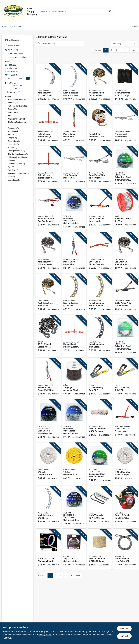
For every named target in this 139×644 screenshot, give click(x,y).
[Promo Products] (6, 45)
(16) (19, 119)
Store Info (134, 26)
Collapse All (17, 86)
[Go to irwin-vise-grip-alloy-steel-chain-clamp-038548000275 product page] (100, 507)
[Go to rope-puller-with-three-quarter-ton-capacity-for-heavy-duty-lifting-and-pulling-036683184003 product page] (100, 167)
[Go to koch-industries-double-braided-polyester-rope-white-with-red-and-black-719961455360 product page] (49, 84)
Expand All (17, 88)
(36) (12, 109)
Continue (124, 628)
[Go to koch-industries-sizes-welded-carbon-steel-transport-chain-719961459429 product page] (74, 294)
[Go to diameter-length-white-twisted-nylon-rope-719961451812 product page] (125, 464)
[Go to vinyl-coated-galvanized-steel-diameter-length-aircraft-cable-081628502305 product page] (74, 421)
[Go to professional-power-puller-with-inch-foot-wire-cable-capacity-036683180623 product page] (125, 125)
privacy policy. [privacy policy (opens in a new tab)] (45, 635)
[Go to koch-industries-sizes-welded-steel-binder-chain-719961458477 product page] (100, 84)
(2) (18, 154)
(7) (14, 131)
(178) (17, 99)
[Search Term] (76, 11)
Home (4, 26)
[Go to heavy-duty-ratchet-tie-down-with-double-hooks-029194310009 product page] (100, 378)
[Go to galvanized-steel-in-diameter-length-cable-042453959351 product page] (125, 210)
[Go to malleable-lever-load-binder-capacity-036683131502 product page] (100, 210)
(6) (13, 135)
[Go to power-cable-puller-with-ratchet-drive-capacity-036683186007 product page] (74, 253)
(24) (12, 116)
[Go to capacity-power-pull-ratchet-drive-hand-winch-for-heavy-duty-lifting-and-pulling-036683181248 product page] (74, 167)
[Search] (111, 11)
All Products (13, 50)
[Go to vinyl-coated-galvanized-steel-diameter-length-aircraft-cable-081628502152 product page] (49, 421)
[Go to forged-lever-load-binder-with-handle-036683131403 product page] (125, 421)
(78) (13, 103)
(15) (17, 123)
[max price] (20, 78)
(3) (14, 144)
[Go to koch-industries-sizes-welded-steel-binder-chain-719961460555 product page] (49, 294)
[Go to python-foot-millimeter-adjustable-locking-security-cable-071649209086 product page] (125, 507)
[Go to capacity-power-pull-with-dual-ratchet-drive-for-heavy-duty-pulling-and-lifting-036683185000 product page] (49, 378)
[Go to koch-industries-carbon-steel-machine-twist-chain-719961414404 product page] (74, 84)
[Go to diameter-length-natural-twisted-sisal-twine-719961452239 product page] (100, 550)
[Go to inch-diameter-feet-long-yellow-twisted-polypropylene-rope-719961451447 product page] (74, 464)
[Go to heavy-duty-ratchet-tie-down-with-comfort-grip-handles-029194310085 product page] (125, 378)
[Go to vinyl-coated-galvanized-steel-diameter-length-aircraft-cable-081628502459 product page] (74, 507)
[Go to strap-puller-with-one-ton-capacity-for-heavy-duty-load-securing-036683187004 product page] (49, 210)
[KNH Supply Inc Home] (13, 11)
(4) (14, 141)
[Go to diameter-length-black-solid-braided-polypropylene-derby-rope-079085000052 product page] (125, 84)
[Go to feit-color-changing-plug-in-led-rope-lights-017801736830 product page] (49, 550)
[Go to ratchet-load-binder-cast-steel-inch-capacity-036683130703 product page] (49, 167)
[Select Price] (28, 78)
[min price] (10, 78)
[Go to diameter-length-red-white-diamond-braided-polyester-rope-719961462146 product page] (100, 421)
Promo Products (15, 45)
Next (134, 50)
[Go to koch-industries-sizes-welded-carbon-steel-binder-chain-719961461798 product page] (49, 253)
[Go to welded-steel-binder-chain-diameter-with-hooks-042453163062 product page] (49, 336)
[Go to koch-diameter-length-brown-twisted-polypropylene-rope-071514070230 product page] (100, 125)
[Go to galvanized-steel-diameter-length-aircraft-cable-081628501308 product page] (125, 167)
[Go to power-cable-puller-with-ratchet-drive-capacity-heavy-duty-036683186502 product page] (74, 125)
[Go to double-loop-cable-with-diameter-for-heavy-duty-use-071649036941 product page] (125, 550)
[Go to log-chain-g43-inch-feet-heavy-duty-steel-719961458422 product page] (125, 253)
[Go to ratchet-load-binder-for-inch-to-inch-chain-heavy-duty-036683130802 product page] (49, 125)
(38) (18, 106)
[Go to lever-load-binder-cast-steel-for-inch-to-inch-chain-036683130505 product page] (100, 253)
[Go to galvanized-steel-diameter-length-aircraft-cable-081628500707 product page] (100, 464)
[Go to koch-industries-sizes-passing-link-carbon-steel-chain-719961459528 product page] (49, 507)
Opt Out (124, 636)
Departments (14, 26)
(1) (18, 157)
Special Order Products (18, 57)
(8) (13, 128)
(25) (14, 112)
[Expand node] (6, 92)
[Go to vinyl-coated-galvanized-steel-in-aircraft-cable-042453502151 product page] (74, 550)
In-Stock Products (15, 54)
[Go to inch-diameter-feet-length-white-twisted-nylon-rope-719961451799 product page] (49, 464)
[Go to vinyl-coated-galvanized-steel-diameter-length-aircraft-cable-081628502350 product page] (74, 210)
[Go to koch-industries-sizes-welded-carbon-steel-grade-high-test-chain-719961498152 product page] (100, 336)
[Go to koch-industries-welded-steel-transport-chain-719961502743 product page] (100, 294)
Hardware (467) (14, 92)
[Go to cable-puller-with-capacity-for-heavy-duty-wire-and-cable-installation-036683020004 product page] (125, 294)
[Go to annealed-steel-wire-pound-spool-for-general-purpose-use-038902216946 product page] (74, 378)
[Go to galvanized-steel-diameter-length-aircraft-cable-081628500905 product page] (125, 336)
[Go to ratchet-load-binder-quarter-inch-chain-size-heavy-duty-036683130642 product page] (74, 336)
